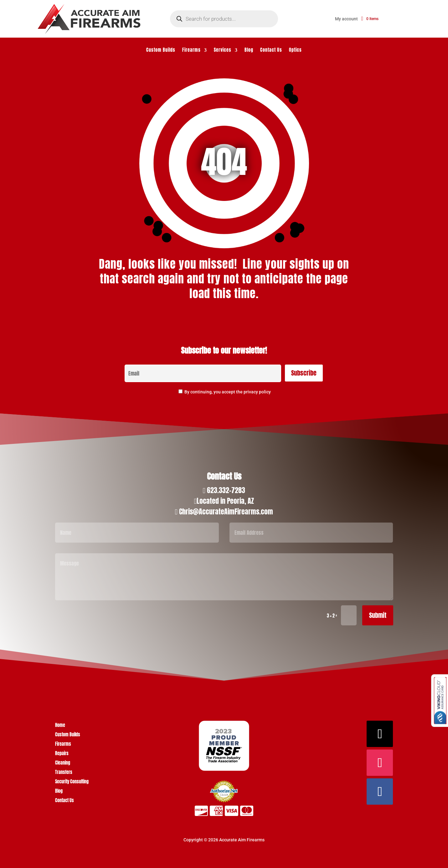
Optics (295, 51)
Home (60, 726)
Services (223, 51)
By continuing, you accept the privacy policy (228, 392)
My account (346, 19)
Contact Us (271, 51)
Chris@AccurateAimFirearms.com (226, 511)
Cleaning (63, 763)
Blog (249, 51)
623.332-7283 (226, 490)
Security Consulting (72, 782)
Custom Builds (161, 51)
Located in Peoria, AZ (225, 501)
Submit (378, 615)
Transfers (64, 773)
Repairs (62, 754)
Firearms (191, 51)
